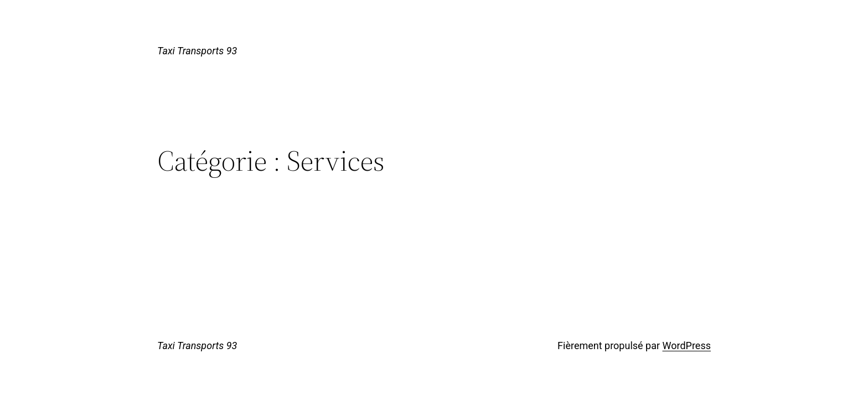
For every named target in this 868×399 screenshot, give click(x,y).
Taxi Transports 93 (197, 51)
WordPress (687, 346)
